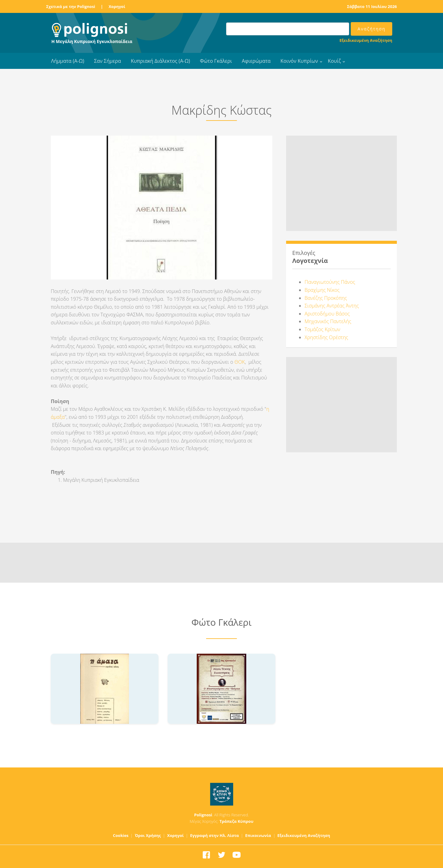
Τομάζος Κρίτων (322, 329)
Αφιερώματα (256, 61)
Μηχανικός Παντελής (328, 321)
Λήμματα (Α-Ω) (68, 61)
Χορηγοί (117, 6)
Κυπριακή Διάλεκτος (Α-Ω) (160, 61)
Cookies (121, 835)
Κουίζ (334, 61)
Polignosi (203, 815)
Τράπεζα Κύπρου (236, 821)
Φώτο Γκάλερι (216, 61)
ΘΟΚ (240, 362)
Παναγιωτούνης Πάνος (330, 282)
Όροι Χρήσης (148, 835)
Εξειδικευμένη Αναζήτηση (366, 40)
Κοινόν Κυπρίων (299, 61)
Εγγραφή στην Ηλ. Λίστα (215, 835)
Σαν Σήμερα (108, 61)
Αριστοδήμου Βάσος (327, 314)
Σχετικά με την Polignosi (71, 6)
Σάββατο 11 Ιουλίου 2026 (372, 6)
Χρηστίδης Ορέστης (326, 337)
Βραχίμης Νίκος (322, 290)
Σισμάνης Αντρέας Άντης (332, 306)
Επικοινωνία (258, 835)
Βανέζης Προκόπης (326, 298)
